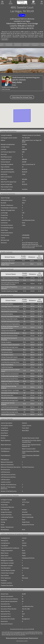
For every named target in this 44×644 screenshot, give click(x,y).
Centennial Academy (7, 314)
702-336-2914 (26, 138)
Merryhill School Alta (7, 395)
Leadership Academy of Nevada (10, 280)
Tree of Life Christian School (9, 398)
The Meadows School (7, 355)
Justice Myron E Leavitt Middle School (8, 264)
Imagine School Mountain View (10, 278)
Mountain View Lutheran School (10, 309)
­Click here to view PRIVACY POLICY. (20, 635)
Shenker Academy (6, 342)
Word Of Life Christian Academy (10, 333)
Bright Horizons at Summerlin (10, 374)
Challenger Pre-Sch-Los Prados (10, 384)
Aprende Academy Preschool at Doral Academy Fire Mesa (10, 284)
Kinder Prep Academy (7, 365)
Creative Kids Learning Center (10, 347)
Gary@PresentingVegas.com (10, 87)
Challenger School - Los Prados (10, 390)
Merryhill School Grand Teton (10, 379)
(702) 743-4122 (6, 89)
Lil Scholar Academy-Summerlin (10, 345)
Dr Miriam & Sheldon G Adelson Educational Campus (10, 327)
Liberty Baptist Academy (8, 415)
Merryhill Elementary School (9, 336)
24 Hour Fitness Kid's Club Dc (9, 319)
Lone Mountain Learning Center (10, 362)
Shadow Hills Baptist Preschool (10, 381)
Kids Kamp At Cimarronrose (9, 311)
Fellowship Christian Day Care (10, 393)
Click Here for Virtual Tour (22, 97)
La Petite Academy (7, 350)
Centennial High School (8, 261)
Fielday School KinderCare (9, 331)
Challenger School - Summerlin (10, 306)
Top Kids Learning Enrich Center (10, 321)
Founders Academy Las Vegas (9, 291)
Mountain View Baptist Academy (10, 316)
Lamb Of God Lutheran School (10, 407)
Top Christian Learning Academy (10, 324)
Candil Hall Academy (7, 367)
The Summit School (7, 352)
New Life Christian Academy (9, 410)
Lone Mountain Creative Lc (9, 360)
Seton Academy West (7, 304)
